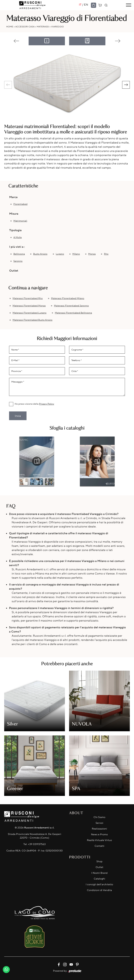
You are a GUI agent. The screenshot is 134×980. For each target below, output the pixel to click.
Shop (100, 861)
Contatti (99, 846)
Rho (106, 254)
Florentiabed (21, 204)
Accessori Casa (25, 27)
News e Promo (99, 834)
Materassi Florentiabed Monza (29, 306)
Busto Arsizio (40, 254)
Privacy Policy (47, 404)
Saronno (18, 261)
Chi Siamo (99, 817)
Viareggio (57, 27)
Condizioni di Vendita (99, 890)
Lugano (60, 254)
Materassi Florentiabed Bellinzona (73, 313)
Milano (76, 254)
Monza (92, 254)
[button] (126, 85)
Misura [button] (14, 214)
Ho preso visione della (34, 404)
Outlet (99, 867)
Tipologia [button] (15, 230)
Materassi (43, 27)
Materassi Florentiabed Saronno (71, 306)
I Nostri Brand (100, 873)
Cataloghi (99, 879)
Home (10, 27)
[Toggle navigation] (129, 5)
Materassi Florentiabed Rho (28, 298)
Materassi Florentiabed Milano (68, 298)
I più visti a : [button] (17, 247)
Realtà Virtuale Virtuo (99, 840)
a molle (18, 237)
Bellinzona (19, 254)
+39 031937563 (37, 844)
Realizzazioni (100, 829)
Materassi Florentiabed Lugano (29, 313)
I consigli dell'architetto (100, 884)
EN (86, 5)
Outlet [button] (14, 271)
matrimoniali (20, 221)
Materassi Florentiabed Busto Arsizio (33, 320)
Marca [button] (13, 197)
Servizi (99, 823)
